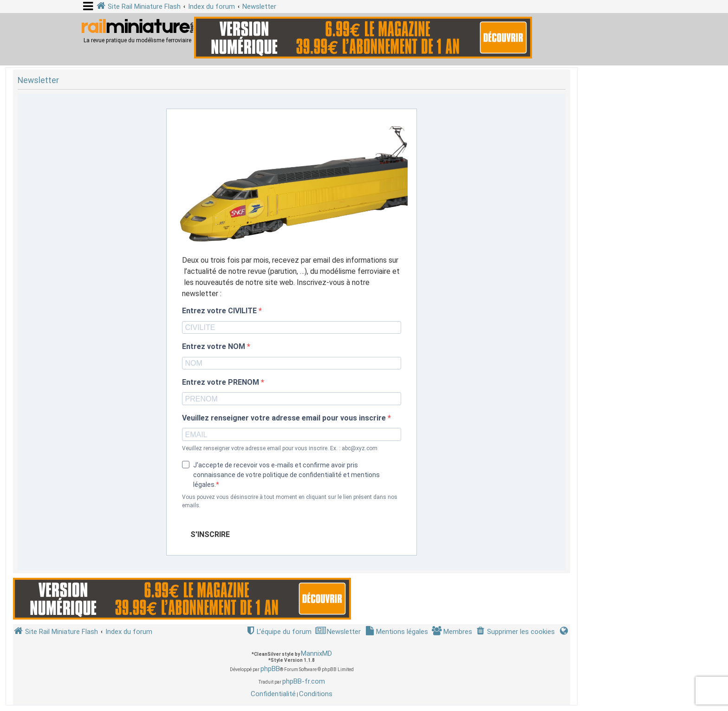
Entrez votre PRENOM (221, 382)
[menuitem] (515, 632)
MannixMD (316, 653)
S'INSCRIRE (210, 534)
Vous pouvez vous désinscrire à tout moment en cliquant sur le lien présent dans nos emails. (290, 501)
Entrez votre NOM (214, 347)
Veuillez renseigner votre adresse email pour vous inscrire (285, 418)
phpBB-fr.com (304, 681)
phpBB (270, 669)
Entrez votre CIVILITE (220, 311)
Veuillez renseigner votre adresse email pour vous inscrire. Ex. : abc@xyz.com (280, 448)
